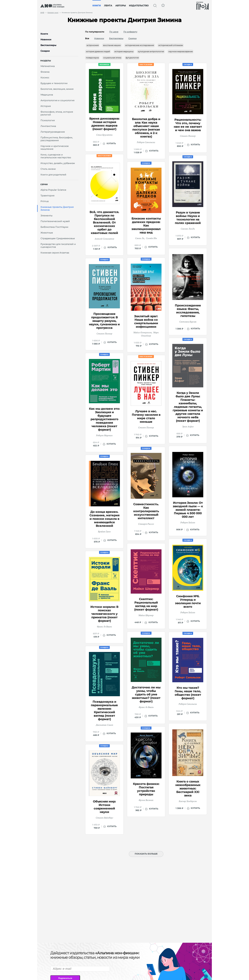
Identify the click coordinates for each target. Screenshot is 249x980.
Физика (45, 72)
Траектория (47, 196)
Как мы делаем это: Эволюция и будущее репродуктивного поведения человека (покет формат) (104, 419)
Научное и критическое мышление (55, 148)
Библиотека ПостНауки (54, 227)
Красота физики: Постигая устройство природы (146, 789)
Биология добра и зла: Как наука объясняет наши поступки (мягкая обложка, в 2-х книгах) (146, 128)
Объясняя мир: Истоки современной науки (104, 807)
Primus (45, 201)
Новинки (99, 38)
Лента (108, 6)
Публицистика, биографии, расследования (57, 139)
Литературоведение (53, 132)
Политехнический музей (55, 221)
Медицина (47, 95)
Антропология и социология (57, 100)
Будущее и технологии (54, 83)
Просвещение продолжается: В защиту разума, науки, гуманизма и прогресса (104, 321)
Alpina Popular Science (53, 190)
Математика (48, 66)
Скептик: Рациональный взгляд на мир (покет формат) (146, 604)
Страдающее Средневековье (58, 238)
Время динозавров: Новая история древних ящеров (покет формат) (104, 124)
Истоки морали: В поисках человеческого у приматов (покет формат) (104, 614)
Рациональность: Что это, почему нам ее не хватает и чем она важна (188, 125)
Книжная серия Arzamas (55, 253)
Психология (48, 120)
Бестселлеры (116, 38)
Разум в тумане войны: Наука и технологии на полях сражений (188, 218)
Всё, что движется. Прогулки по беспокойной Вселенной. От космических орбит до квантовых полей (104, 223)
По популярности (95, 32)
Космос (45, 78)
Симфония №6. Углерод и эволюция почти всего (188, 602)
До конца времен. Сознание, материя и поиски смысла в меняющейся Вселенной (104, 519)
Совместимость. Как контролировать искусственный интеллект (146, 511)
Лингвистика (48, 126)
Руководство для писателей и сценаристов (58, 246)
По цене (114, 32)
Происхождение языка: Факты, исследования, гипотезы (188, 311)
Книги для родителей (53, 175)
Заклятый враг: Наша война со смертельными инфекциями (146, 322)
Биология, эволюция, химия (57, 89)
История (46, 106)
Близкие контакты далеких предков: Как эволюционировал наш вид (146, 226)
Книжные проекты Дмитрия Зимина (57, 208)
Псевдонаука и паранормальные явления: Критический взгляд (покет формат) (104, 710)
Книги (97, 6)
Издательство (139, 6)
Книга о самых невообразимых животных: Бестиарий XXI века (188, 789)
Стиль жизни (48, 169)
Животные (47, 233)
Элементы (46, 216)
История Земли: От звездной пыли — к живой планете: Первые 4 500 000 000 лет (188, 510)
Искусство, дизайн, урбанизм (58, 163)
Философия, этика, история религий (57, 113)
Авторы (121, 6)
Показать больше (146, 854)
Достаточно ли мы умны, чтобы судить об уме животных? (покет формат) (146, 694)
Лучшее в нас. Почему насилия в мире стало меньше (146, 417)
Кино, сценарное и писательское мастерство (56, 156)
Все (87, 38)
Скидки (132, 38)
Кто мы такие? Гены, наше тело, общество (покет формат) (188, 693)
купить (111, 143)
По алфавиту (130, 32)
